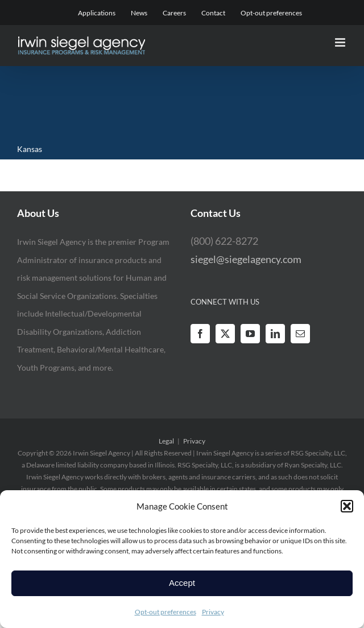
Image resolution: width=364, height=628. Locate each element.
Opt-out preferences (166, 612)
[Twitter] (225, 334)
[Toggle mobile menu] (341, 42)
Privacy (213, 612)
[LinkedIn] (275, 334)
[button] (347, 506)
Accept (182, 583)
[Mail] (300, 334)
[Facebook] (200, 334)
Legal (166, 441)
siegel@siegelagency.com (246, 259)
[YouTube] (250, 334)
